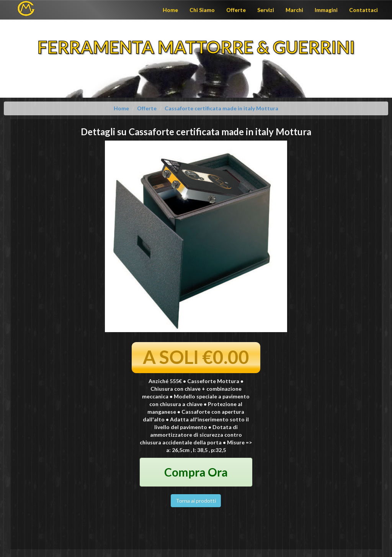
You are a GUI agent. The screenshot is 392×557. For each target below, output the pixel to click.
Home (170, 10)
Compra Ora (196, 472)
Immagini (326, 10)
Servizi (266, 10)
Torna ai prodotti (196, 500)
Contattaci (363, 10)
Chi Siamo (202, 10)
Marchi (294, 10)
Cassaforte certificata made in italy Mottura (221, 108)
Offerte (236, 10)
